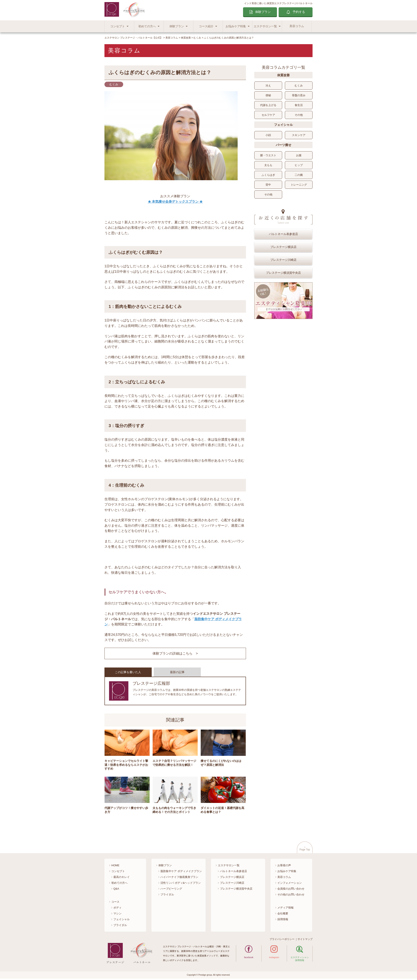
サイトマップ (305, 941)
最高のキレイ (122, 878)
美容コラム (297, 26)
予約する (299, 12)
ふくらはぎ (268, 175)
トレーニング (299, 185)
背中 (268, 185)
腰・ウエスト (268, 155)
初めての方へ (147, 26)
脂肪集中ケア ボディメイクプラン (181, 873)
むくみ (299, 86)
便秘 (268, 95)
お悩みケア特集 (236, 26)
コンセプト (118, 26)
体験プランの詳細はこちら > (175, 653)
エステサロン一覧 (265, 26)
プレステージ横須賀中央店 (283, 273)
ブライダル (120, 926)
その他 (299, 115)
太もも (268, 165)
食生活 (299, 105)
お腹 (299, 155)
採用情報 (283, 921)
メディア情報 (285, 909)
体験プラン (263, 12)
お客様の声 (284, 867)
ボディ (117, 909)
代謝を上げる (268, 105)
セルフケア (268, 115)
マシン (117, 915)
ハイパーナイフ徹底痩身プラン (179, 878)
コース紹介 (206, 26)
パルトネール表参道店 (283, 234)
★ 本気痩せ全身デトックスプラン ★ (175, 202)
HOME (115, 867)
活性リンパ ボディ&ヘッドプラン (181, 884)
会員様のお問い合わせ (291, 890)
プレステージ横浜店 (283, 247)
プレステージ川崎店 (283, 260)
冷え (268, 86)
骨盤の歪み (299, 95)
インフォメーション (290, 884)
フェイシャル (122, 921)
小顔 (268, 135)
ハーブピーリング (171, 890)
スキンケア (299, 135)
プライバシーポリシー (282, 941)
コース (115, 903)
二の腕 (299, 175)
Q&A (116, 890)
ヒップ (299, 165)
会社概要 (283, 915)
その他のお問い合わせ (291, 896)
